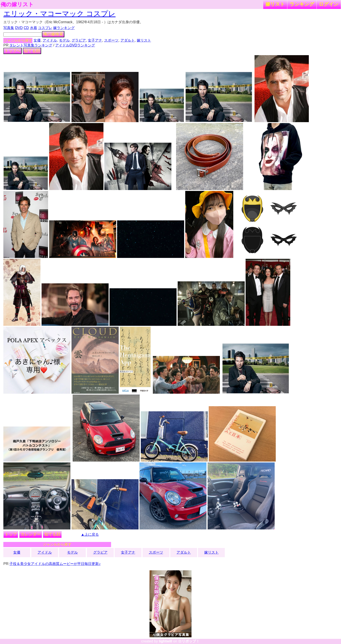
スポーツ (111, 40)
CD (26, 28)
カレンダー (31, 534)
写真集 (9, 28)
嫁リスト (275, 4)
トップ (11, 534)
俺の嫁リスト (17, 4)
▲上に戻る (90, 534)
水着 (34, 28)
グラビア (79, 40)
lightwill (166, 641)
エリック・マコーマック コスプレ (59, 14)
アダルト (128, 40)
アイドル (50, 40)
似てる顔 (32, 51)
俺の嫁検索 (53, 34)
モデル (64, 40)
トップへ (13, 51)
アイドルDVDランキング (75, 45)
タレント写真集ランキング (31, 45)
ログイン (329, 4)
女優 (37, 40)
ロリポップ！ (189, 641)
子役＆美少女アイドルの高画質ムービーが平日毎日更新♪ (55, 564)
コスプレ (45, 28)
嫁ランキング (64, 28)
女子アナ (95, 40)
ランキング (302, 4)
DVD (19, 28)
